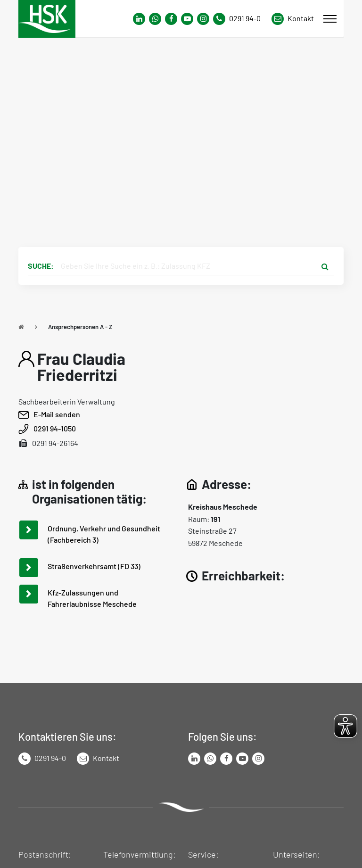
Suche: (41, 266)
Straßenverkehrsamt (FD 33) (94, 566)
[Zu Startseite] (21, 327)
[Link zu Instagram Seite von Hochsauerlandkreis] (203, 19)
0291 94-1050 (55, 428)
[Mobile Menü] (330, 19)
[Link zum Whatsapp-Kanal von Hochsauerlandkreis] (139, 19)
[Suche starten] (325, 266)
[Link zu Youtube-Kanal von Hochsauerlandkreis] (187, 19)
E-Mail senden (57, 414)
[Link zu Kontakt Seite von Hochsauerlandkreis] (293, 19)
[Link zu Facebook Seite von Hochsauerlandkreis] (171, 19)
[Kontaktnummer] (240, 19)
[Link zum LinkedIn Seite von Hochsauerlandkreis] (194, 759)
